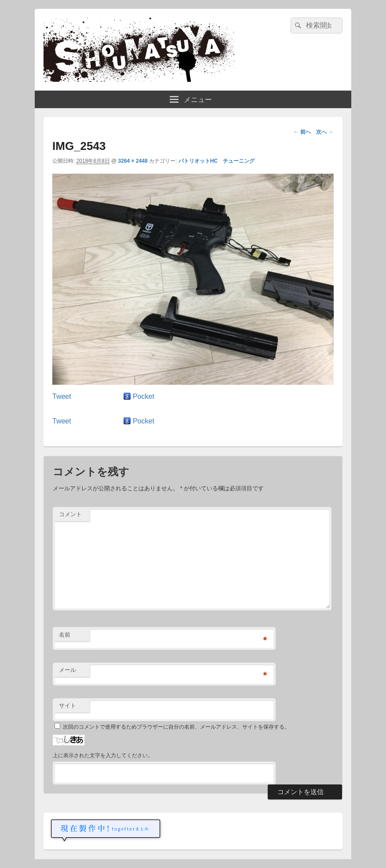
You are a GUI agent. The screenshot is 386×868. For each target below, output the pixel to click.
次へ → (325, 132)
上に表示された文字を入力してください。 (103, 755)
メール (67, 670)
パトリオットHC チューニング (217, 161)
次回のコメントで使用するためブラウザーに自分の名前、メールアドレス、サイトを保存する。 (176, 727)
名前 (65, 635)
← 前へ (302, 132)
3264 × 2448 (133, 161)
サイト (67, 706)
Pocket (144, 396)
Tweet (62, 396)
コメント (70, 514)
